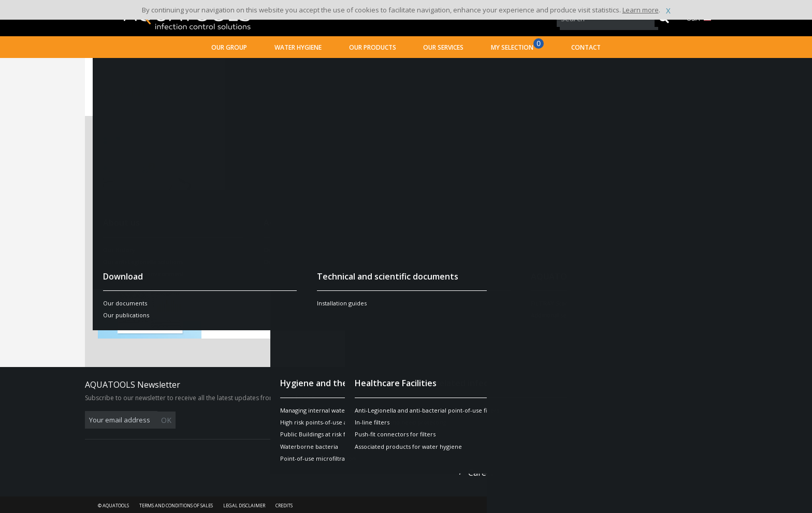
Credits (284, 505)
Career (481, 473)
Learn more (641, 10)
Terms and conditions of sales (176, 505)
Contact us (489, 414)
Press (479, 456)
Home (107, 70)
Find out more (652, 183)
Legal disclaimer (244, 505)
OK (249, 420)
